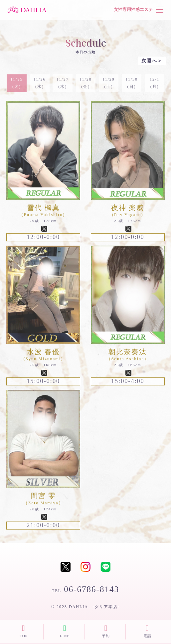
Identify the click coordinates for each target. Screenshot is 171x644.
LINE (65, 631)
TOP (23, 631)
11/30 (132, 85)
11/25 (16, 85)
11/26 (39, 85)
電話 (147, 631)
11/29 (109, 85)
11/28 (86, 85)
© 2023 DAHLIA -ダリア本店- (85, 607)
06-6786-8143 (85, 589)
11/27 (62, 85)
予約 (106, 631)
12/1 (155, 85)
